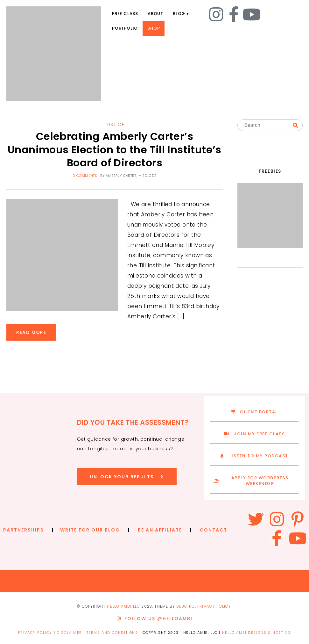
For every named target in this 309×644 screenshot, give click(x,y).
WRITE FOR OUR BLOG (90, 530)
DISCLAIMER (69, 633)
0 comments (85, 176)
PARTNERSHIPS (24, 530)
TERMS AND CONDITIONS (112, 633)
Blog (179, 14)
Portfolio (125, 28)
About (155, 14)
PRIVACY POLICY (214, 606)
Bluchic (186, 606)
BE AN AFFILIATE (160, 530)
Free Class (125, 14)
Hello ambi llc (123, 606)
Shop (154, 28)
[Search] (295, 126)
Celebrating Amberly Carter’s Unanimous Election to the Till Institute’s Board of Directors (115, 149)
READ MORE (31, 332)
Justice (114, 125)
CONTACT (214, 530)
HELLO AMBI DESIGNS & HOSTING (257, 633)
